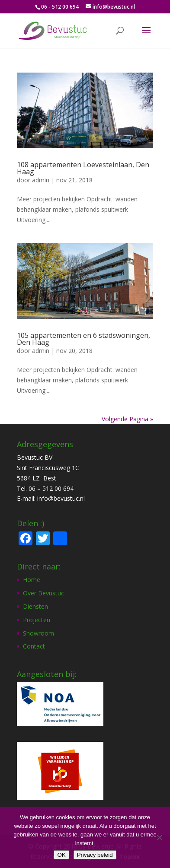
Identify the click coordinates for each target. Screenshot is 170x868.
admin (41, 180)
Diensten (35, 606)
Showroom (38, 633)
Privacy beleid (95, 855)
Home (32, 580)
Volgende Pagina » (127, 419)
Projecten (37, 620)
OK (61, 855)
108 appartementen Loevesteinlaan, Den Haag (83, 168)
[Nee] (159, 837)
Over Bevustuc (43, 593)
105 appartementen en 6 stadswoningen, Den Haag (83, 339)
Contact (34, 646)
